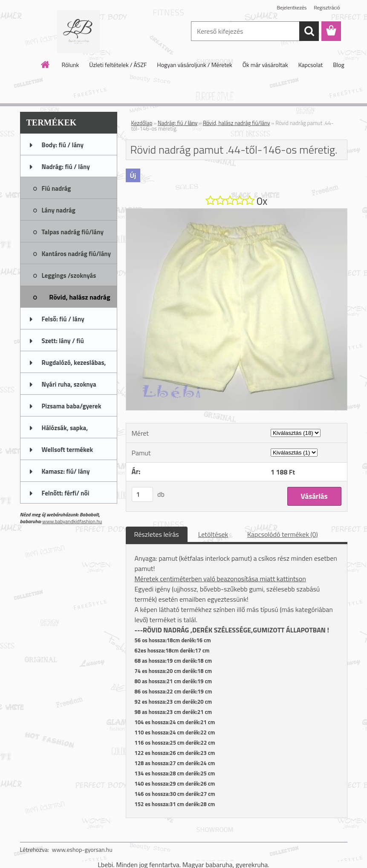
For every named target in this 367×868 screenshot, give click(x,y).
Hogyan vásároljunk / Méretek (195, 65)
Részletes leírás (157, 534)
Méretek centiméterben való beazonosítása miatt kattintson (220, 579)
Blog (338, 65)
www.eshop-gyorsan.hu (82, 849)
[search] (309, 31)
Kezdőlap (142, 123)
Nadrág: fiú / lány (178, 123)
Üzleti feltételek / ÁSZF (118, 65)
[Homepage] (46, 64)
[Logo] (79, 32)
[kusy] (142, 494)
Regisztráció (327, 7)
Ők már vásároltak (265, 65)
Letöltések (213, 534)
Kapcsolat (311, 65)
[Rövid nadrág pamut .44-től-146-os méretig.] (237, 212)
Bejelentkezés (292, 7)
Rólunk (70, 65)
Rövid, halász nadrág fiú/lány (236, 123)
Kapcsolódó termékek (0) (283, 534)
